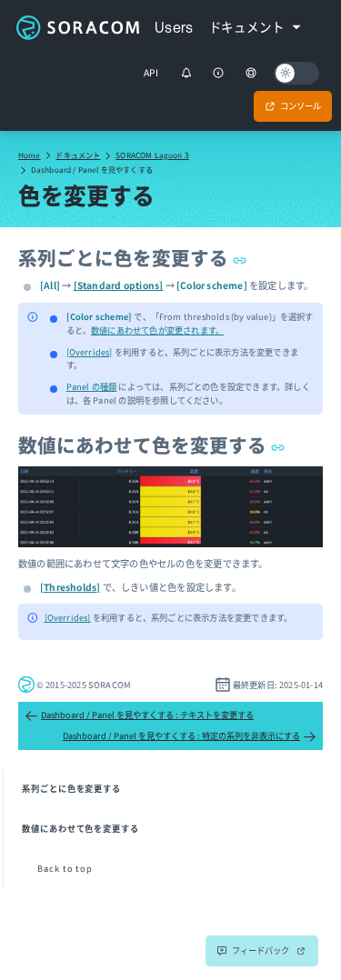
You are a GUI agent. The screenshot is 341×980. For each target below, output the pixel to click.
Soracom (77, 27)
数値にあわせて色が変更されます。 (157, 330)
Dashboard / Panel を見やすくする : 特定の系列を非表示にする (190, 736)
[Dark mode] (296, 73)
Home (30, 155)
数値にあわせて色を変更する (151, 445)
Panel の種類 (92, 386)
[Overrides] (90, 352)
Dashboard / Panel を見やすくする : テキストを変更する (139, 715)
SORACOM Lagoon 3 (152, 155)
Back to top (65, 868)
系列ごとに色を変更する (132, 257)
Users (174, 27)
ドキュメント (78, 155)
